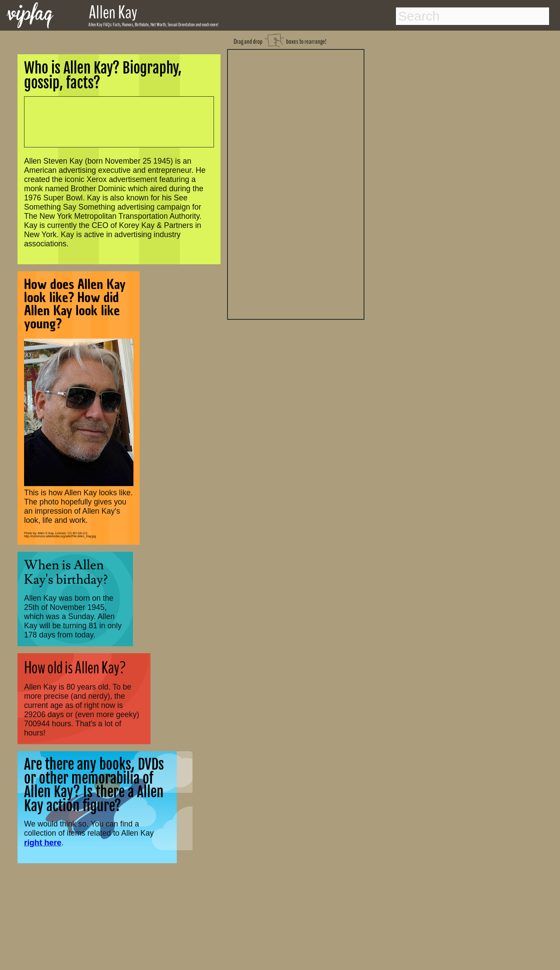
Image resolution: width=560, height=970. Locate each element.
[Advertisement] (296, 183)
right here (43, 842)
